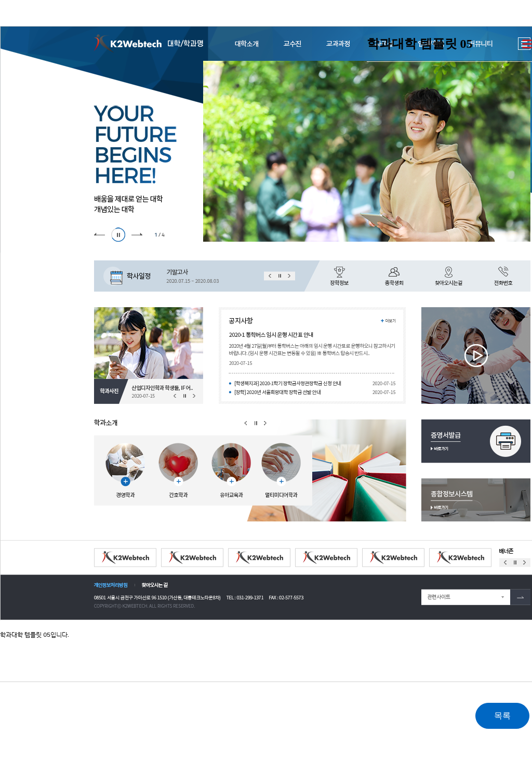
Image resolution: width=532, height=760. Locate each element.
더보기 (527, 44)
